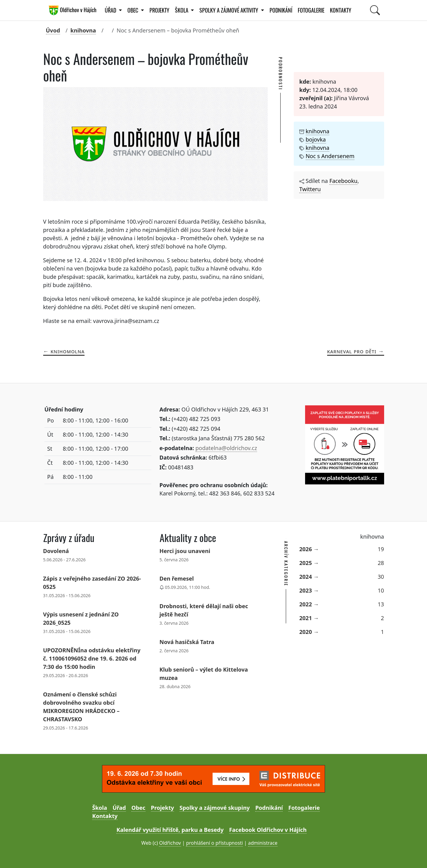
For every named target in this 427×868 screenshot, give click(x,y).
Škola (100, 808)
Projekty (159, 10)
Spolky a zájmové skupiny (215, 808)
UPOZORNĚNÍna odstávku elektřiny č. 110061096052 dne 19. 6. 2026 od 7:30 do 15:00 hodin (92, 658)
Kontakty (341, 10)
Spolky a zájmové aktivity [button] (229, 10)
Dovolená (56, 551)
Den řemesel (177, 578)
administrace (263, 843)
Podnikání (281, 10)
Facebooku (343, 181)
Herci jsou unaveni (185, 551)
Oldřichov (170, 843)
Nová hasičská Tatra (187, 642)
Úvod (53, 30)
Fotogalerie (311, 10)
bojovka (316, 139)
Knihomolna (68, 351)
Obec (138, 808)
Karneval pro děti (352, 351)
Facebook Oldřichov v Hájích (268, 830)
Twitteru (310, 189)
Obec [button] (133, 10)
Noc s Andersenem (330, 156)
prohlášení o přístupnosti (214, 843)
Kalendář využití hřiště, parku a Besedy (170, 830)
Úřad (119, 808)
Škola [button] (182, 10)
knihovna (83, 30)
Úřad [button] (111, 10)
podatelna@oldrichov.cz (226, 448)
